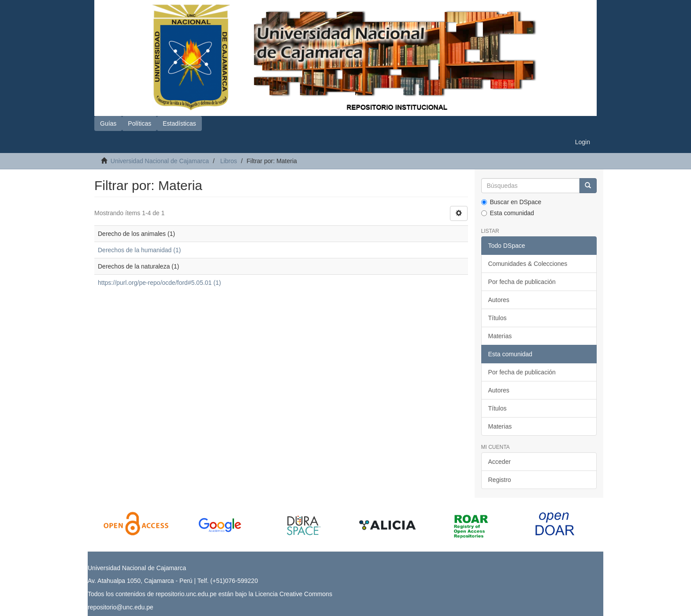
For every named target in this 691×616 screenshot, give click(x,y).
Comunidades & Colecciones (528, 264)
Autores (499, 300)
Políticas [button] (139, 123)
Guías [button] (108, 123)
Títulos (498, 318)
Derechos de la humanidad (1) (139, 250)
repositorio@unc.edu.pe (121, 607)
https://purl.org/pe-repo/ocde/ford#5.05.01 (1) (159, 283)
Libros (229, 161)
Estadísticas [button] (179, 123)
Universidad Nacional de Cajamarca (160, 161)
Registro (500, 480)
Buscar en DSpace (511, 202)
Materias (500, 336)
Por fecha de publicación (522, 282)
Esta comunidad (508, 213)
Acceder (500, 462)
